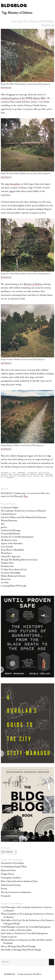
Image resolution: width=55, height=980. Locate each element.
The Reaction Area (9, 540)
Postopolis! (6, 896)
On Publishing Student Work (14, 867)
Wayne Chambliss (9, 914)
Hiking (40, 474)
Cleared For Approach (10, 557)
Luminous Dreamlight (11, 573)
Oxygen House (7, 874)
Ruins (30, 476)
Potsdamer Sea (7, 567)
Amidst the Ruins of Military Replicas (33, 23)
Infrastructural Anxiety (11, 885)
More (26, 497)
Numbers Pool (7, 563)
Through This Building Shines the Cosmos (19, 560)
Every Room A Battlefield (12, 550)
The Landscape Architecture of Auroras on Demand (23, 511)
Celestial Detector (9, 514)
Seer (3, 524)
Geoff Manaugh (8, 908)
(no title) (5, 583)
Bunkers (17, 474)
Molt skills (5, 921)
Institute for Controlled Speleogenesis (17, 537)
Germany (33, 474)
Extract (4, 889)
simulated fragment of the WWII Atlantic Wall (23, 99)
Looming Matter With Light (14, 586)
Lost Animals (7, 547)
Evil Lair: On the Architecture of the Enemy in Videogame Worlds (29, 922)
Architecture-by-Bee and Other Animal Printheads (28, 942)
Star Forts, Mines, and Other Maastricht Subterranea (24, 518)
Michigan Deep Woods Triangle (22, 947)
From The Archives (12, 860)
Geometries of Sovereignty (12, 863)
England (25, 474)
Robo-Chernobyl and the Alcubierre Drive (19, 882)
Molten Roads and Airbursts (13, 576)
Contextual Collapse (10, 508)
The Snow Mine (25, 930)
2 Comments (9, 477)
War (42, 476)
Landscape (48, 474)
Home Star (6, 580)
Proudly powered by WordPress (29, 975)
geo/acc (4, 527)
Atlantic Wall (7, 474)
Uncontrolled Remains (11, 534)
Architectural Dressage (11, 531)
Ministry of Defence (33, 285)
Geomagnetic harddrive (11, 878)
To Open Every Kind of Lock (14, 570)
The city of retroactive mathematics (16, 893)
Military (4, 476)
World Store (6, 554)
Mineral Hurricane (9, 521)
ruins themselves (13, 184)
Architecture (44, 473)
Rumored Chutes (8, 871)
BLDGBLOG (14, 5)
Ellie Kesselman (8, 940)
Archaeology (32, 473)
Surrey (37, 476)
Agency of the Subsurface (12, 544)
